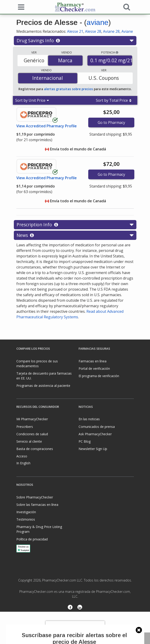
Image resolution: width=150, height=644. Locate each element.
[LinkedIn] (80, 608)
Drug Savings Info (75, 41)
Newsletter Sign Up (93, 449)
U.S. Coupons (104, 78)
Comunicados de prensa (97, 427)
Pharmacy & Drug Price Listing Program (39, 529)
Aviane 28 (111, 31)
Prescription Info (75, 225)
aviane (97, 22)
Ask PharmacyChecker (95, 434)
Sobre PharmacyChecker (35, 497)
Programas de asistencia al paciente (43, 386)
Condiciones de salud (32, 434)
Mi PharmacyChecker (32, 419)
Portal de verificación (94, 368)
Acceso (22, 456)
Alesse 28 (93, 31)
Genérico (34, 60)
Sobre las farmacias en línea (37, 505)
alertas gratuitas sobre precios (68, 89)
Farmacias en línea (93, 361)
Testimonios (26, 519)
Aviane (127, 31)
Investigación (26, 512)
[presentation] (75, 628)
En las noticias (89, 419)
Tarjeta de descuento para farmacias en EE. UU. (44, 376)
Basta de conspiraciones (35, 449)
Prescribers (25, 427)
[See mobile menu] (20, 7)
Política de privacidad (32, 539)
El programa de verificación (99, 376)
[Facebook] (70, 608)
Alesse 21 (75, 31)
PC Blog (85, 441)
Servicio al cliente (29, 441)
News (75, 235)
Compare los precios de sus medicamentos (37, 364)
